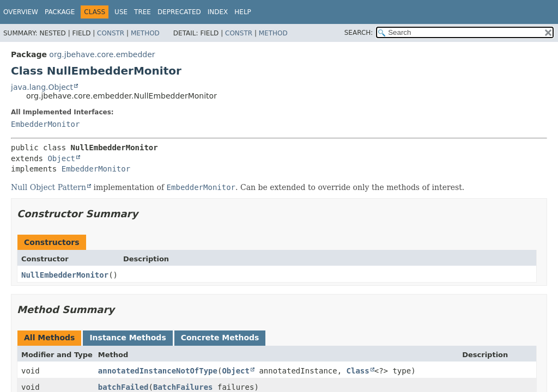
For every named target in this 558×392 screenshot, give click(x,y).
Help (243, 12)
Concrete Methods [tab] (220, 338)
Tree (142, 12)
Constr (111, 33)
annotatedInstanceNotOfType (158, 371)
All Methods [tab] (49, 338)
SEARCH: (359, 33)
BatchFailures (183, 387)
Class (358, 371)
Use (121, 12)
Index (218, 12)
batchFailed (123, 387)
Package (60, 12)
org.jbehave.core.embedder (102, 54)
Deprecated (179, 12)
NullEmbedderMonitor (65, 275)
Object (61, 158)
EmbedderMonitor (45, 124)
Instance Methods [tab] (128, 338)
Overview (21, 12)
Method (145, 33)
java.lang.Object (42, 87)
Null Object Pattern (48, 187)
